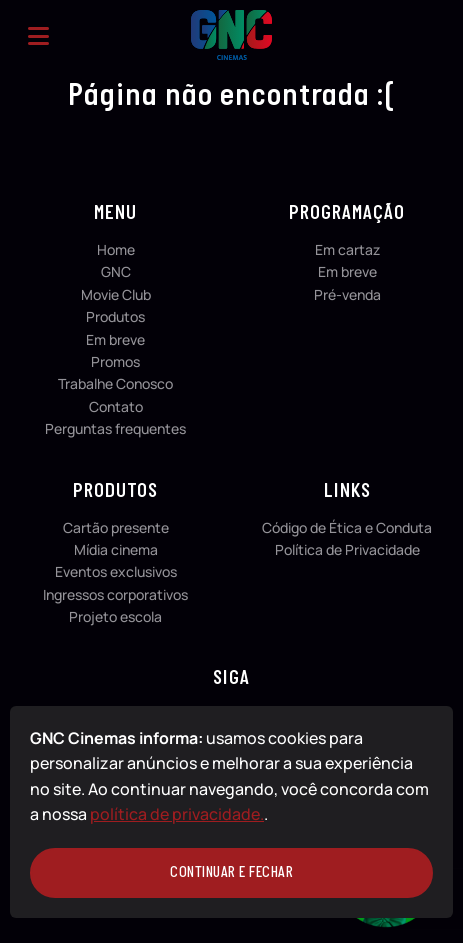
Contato (116, 406)
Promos (115, 361)
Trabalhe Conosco (115, 383)
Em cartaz (347, 249)
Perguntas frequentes (115, 428)
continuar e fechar (231, 872)
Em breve (115, 339)
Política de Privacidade (347, 549)
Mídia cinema (116, 549)
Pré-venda (347, 294)
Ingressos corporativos (115, 594)
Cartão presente (116, 527)
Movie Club (116, 294)
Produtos (115, 316)
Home (116, 249)
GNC (116, 271)
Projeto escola (115, 616)
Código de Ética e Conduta (347, 527)
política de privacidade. (177, 814)
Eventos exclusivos (116, 571)
